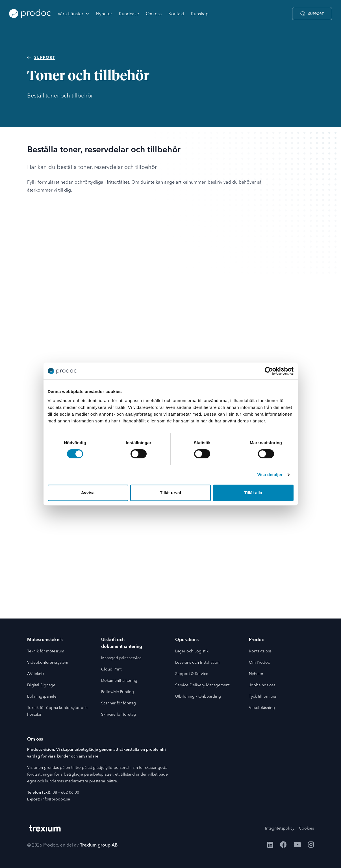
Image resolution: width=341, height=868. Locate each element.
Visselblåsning (262, 708)
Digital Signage (41, 685)
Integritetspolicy (280, 828)
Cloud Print (111, 669)
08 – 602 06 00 (66, 793)
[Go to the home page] (30, 14)
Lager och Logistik (192, 651)
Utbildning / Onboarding (198, 696)
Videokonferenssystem (48, 663)
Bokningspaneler (43, 696)
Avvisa (88, 493)
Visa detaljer (270, 475)
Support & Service (192, 674)
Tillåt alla (253, 493)
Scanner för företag (119, 703)
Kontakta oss (260, 651)
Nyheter (256, 674)
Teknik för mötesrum (46, 651)
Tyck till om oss (263, 696)
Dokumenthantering (119, 681)
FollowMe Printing (118, 692)
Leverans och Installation (197, 663)
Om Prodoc (259, 663)
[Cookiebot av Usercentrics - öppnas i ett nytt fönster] (269, 371)
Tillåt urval (170, 493)
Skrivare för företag (119, 715)
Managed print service (121, 658)
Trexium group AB (99, 845)
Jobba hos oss (262, 685)
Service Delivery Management (202, 685)
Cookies (306, 828)
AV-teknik (36, 674)
